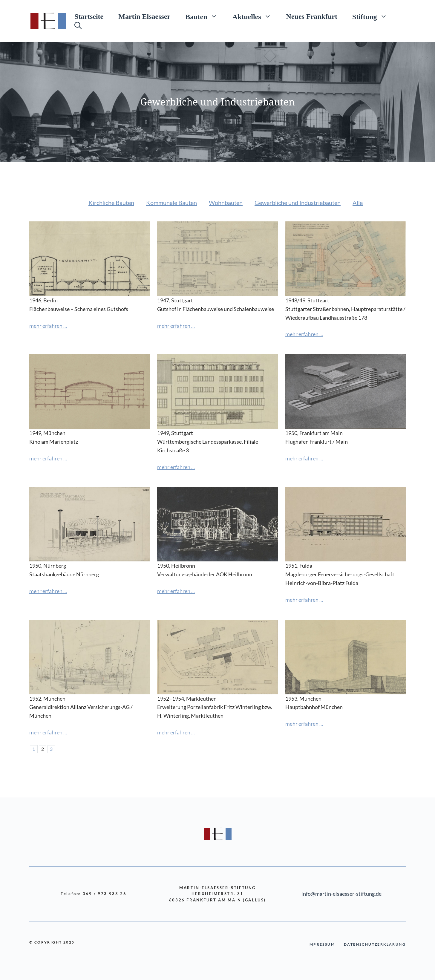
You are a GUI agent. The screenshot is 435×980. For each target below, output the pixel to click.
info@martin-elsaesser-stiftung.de (341, 894)
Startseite (89, 16)
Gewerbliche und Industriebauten (298, 203)
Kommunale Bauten (171, 203)
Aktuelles (256, 16)
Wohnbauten (226, 203)
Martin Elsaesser (144, 16)
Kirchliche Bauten (111, 203)
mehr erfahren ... (48, 326)
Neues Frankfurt (312, 16)
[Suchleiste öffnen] (78, 25)
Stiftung (373, 16)
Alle (358, 203)
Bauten (205, 16)
